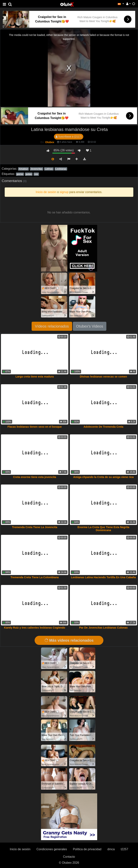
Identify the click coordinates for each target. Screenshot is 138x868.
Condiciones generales (52, 849)
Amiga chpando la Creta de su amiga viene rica (103, 477)
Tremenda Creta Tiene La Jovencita (35, 527)
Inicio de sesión (20, 849)
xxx (36, 174)
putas (29, 174)
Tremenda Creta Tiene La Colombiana (35, 577)
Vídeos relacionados (52, 326)
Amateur (23, 169)
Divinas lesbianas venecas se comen (103, 377)
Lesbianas (61, 169)
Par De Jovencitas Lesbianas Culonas (103, 628)
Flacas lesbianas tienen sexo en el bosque (35, 427)
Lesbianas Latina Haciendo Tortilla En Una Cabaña (103, 577)
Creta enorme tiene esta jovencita (35, 477)
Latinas (49, 169)
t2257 (125, 849)
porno (20, 174)
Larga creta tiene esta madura (35, 377)
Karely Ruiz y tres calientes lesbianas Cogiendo (35, 628)
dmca (111, 849)
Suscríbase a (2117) (69, 137)
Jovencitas (37, 169)
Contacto (69, 857)
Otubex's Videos (90, 326)
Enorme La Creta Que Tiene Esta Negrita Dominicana (103, 529)
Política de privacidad (87, 849)
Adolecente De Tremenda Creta (103, 427)
